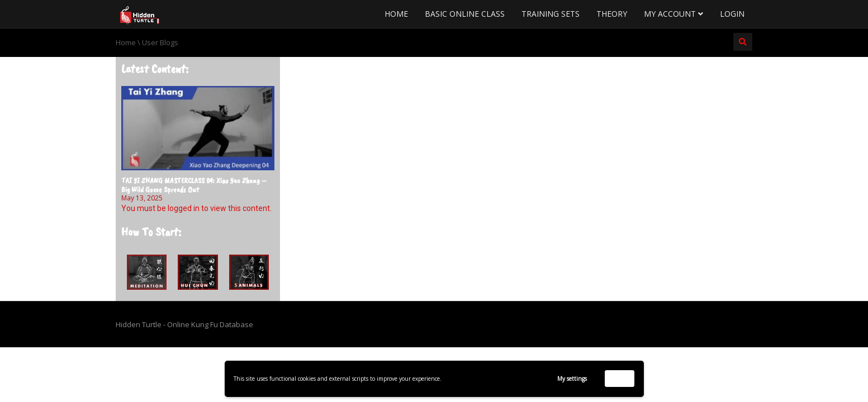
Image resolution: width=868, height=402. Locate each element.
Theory (612, 14)
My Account (673, 14)
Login (732, 14)
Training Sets (551, 14)
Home (396, 14)
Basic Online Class (465, 14)
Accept (620, 378)
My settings (572, 379)
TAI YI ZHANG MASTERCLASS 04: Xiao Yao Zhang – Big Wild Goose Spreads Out (194, 185)
